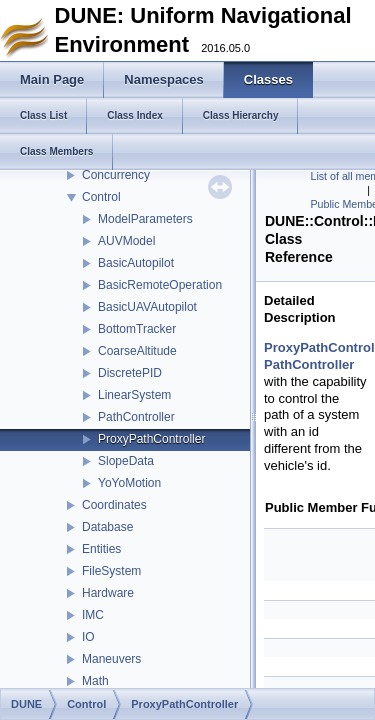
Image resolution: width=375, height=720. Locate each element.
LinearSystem (134, 395)
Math (95, 681)
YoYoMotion (129, 483)
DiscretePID (130, 373)
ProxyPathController (151, 439)
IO (88, 637)
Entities (101, 549)
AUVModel (126, 241)
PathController (136, 417)
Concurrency (116, 175)
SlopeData (126, 461)
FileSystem (111, 571)
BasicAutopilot (136, 263)
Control (101, 197)
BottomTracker (137, 329)
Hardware (108, 593)
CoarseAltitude (137, 351)
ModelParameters (145, 219)
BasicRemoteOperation (160, 285)
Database (107, 527)
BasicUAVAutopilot (147, 307)
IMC (93, 615)
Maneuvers (111, 659)
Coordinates (114, 505)
